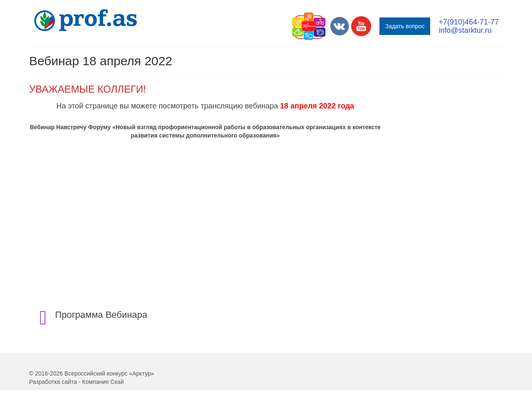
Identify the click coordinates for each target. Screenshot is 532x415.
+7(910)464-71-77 (469, 22)
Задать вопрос (405, 26)
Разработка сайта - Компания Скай (76, 382)
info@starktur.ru (465, 30)
